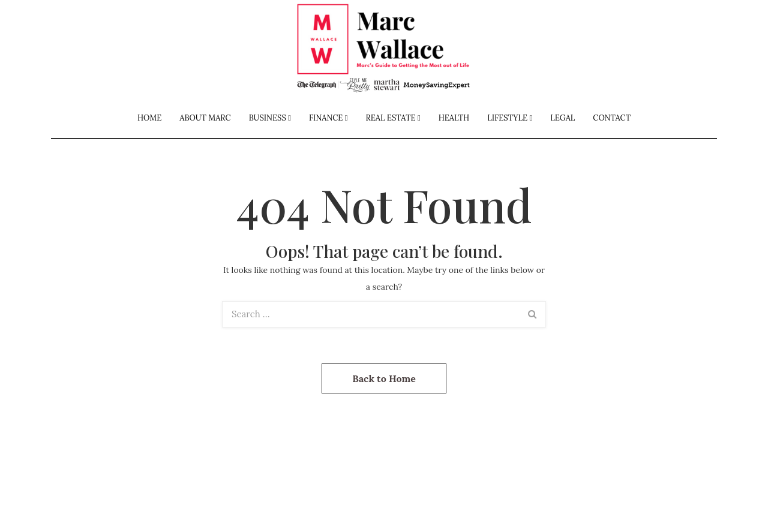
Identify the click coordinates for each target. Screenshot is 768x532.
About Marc (205, 118)
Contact (612, 118)
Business (268, 118)
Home (149, 118)
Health (454, 118)
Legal (562, 118)
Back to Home (384, 378)
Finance (326, 118)
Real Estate (391, 118)
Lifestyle (507, 118)
